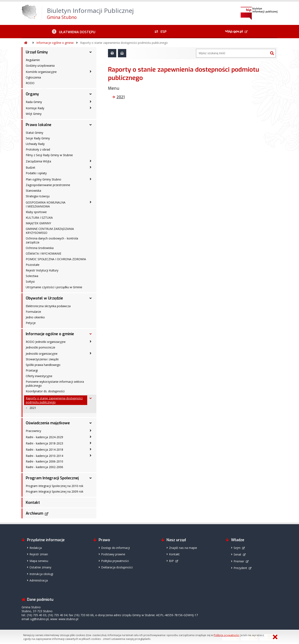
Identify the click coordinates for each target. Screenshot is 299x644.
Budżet (31, 167)
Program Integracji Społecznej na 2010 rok (55, 486)
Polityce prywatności (226, 635)
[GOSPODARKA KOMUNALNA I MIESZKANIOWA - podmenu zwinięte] (91, 202)
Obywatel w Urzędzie (44, 298)
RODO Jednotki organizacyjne (46, 342)
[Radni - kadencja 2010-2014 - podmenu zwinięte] (91, 455)
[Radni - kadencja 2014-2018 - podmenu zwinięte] (91, 449)
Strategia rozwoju (38, 196)
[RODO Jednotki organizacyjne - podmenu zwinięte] (91, 341)
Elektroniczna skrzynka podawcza (48, 306)
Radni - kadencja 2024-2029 (44, 437)
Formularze (33, 312)
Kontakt (33, 503)
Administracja (39, 580)
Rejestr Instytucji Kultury (42, 270)
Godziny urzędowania (40, 66)
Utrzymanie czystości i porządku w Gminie (54, 287)
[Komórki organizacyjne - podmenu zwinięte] (91, 71)
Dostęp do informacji (115, 548)
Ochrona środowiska (40, 248)
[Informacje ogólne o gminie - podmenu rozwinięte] (91, 334)
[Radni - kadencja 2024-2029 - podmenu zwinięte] (91, 437)
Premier (239, 561)
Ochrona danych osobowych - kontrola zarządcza (52, 240)
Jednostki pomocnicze (40, 347)
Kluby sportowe (36, 212)
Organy (32, 94)
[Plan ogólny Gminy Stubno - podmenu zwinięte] (91, 179)
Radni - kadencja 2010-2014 (44, 456)
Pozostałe (33, 265)
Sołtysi (30, 282)
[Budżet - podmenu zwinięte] (91, 167)
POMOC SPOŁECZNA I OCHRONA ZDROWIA (56, 259)
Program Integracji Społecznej (52, 478)
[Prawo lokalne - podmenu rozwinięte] (91, 125)
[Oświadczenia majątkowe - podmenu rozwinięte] (91, 423)
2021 (33, 408)
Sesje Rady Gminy (38, 138)
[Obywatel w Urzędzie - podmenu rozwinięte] (91, 298)
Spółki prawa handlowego (43, 365)
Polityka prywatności (115, 561)
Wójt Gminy (34, 114)
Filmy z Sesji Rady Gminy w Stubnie (49, 155)
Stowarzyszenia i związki (42, 359)
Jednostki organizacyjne (42, 354)
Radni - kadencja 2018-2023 (44, 443)
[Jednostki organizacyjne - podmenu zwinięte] (91, 353)
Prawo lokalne (39, 125)
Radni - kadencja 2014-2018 (44, 450)
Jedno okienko (35, 317)
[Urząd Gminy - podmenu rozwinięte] (91, 52)
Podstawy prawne (113, 554)
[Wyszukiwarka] (232, 53)
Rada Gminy (34, 102)
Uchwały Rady (35, 144)
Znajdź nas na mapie (183, 548)
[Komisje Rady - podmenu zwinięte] (91, 108)
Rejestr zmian (39, 554)
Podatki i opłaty (36, 173)
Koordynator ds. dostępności (45, 391)
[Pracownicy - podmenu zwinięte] (91, 431)
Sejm (237, 548)
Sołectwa (32, 276)
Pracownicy (33, 431)
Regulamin (33, 60)
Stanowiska (33, 191)
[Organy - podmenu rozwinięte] (91, 94)
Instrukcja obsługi (41, 574)
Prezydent (240, 568)
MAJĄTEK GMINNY (38, 223)
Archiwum (34, 513)
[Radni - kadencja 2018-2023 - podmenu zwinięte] (91, 443)
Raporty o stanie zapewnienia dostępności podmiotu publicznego (124, 43)
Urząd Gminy (37, 52)
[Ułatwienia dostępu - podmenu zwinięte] (74, 32)
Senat (237, 554)
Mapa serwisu (39, 561)
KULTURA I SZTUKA (39, 218)
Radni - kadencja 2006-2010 (44, 461)
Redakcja (36, 548)
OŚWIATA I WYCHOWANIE (44, 253)
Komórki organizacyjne (41, 72)
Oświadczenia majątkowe (48, 423)
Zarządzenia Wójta (38, 161)
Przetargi (32, 370)
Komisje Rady (35, 108)
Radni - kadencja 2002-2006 (44, 467)
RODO (30, 83)
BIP (171, 561)
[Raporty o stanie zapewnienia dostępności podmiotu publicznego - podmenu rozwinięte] (91, 398)
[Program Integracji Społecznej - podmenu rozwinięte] (91, 478)
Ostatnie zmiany (40, 567)
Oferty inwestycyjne (39, 376)
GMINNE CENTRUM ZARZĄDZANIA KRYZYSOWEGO (50, 231)
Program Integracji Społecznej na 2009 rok (55, 491)
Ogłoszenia (33, 77)
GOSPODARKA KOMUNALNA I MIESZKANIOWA (46, 204)
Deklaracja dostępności (117, 567)
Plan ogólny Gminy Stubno (44, 179)
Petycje (31, 323)
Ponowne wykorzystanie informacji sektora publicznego (55, 384)
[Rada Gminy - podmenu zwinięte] (91, 102)
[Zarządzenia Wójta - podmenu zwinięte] (91, 161)
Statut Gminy (34, 133)
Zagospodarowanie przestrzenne (48, 185)
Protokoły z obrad (38, 149)
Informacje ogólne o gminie (55, 43)
